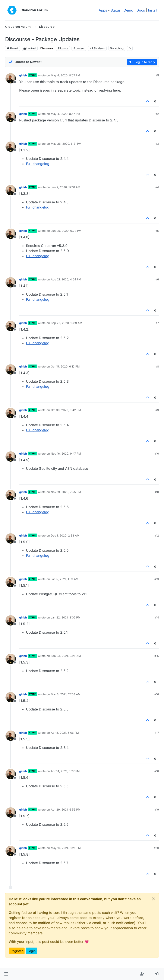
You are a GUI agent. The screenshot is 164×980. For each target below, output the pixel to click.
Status (116, 10)
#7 (157, 323)
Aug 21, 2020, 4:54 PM (66, 279)
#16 (157, 694)
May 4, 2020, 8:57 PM (65, 75)
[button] (6, 974)
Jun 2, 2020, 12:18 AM (66, 187)
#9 (157, 410)
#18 (157, 771)
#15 (157, 656)
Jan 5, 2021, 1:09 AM (65, 579)
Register (17, 951)
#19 (157, 809)
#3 (157, 144)
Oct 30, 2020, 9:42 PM (66, 410)
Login (31, 951)
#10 (157, 454)
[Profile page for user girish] (11, 78)
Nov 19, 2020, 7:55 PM (66, 492)
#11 (157, 492)
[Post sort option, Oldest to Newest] (25, 62)
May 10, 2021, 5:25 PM (66, 848)
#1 (157, 75)
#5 (157, 231)
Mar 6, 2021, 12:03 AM (66, 694)
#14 (157, 617)
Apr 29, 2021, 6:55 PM (66, 809)
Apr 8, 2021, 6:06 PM (65, 733)
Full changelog (38, 164)
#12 (157, 535)
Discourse (47, 48)
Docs (141, 10)
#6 (157, 279)
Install (153, 10)
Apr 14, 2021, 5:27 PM (65, 771)
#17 (157, 733)
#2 (157, 114)
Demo (128, 10)
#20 (156, 848)
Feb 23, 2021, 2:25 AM (66, 656)
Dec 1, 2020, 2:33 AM (65, 535)
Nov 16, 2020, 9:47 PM (66, 454)
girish (23, 75)
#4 (157, 187)
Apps (103, 10)
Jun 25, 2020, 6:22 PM (66, 231)
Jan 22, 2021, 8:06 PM (66, 617)
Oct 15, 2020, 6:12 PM (65, 366)
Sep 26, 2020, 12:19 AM (67, 323)
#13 (157, 579)
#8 (157, 366)
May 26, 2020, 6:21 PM (66, 144)
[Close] (154, 899)
